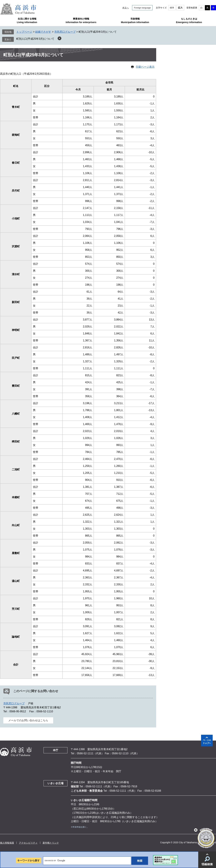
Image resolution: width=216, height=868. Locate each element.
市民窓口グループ (65, 32)
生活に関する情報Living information (27, 20)
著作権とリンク (51, 843)
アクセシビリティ (28, 843)
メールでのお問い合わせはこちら (28, 720)
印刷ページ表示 (145, 67)
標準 (172, 8)
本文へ (126, 8)
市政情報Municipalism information (135, 20)
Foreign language (142, 8)
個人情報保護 (7, 843)
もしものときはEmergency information (189, 20)
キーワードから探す (28, 860)
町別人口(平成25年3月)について (35, 39)
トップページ (24, 32)
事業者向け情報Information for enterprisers (81, 20)
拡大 (180, 8)
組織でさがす (43, 32)
